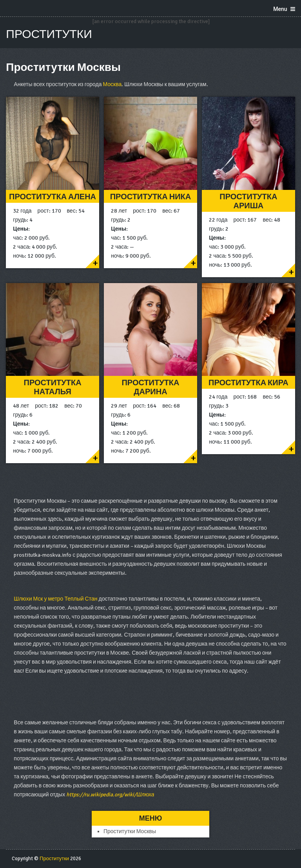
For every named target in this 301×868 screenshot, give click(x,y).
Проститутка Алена (53, 197)
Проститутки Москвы (130, 831)
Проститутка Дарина (150, 387)
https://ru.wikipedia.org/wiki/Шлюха (110, 795)
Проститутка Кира (248, 383)
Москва (112, 84)
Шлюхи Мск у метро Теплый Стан (55, 599)
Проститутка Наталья (53, 387)
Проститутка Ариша (248, 201)
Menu (280, 9)
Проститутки (49, 34)
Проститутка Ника (151, 197)
